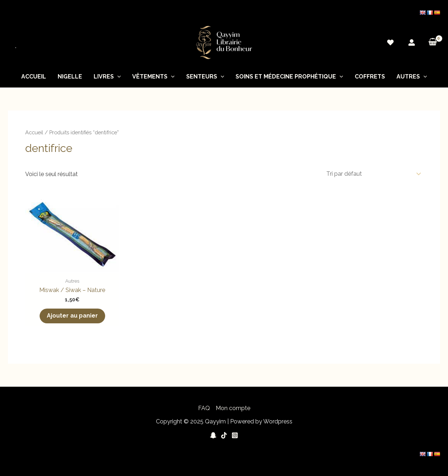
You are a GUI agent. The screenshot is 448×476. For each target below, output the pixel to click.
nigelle (70, 77)
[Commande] (372, 174)
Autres (412, 77)
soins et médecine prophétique (289, 77)
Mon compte (233, 408)
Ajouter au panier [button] (72, 316)
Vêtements (153, 77)
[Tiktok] (224, 435)
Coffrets (370, 77)
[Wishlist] (390, 42)
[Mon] (412, 42)
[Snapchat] (213, 435)
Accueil (34, 77)
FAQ (204, 408)
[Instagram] (235, 435)
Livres (107, 77)
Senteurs (205, 77)
